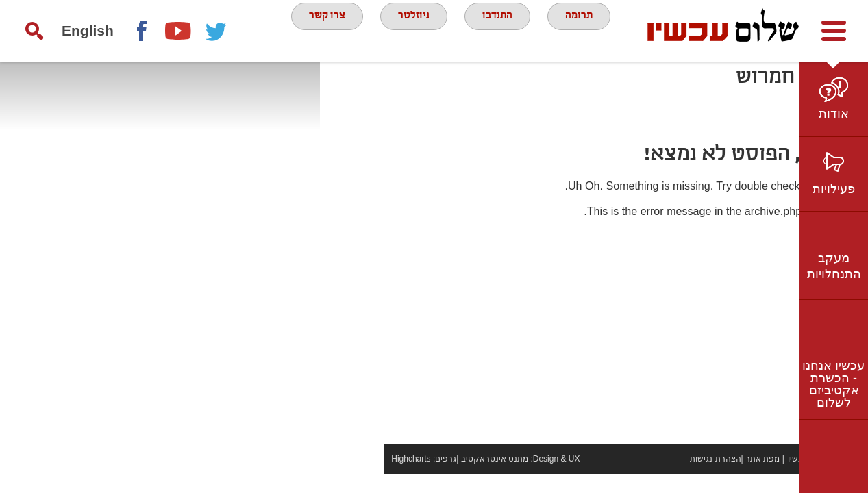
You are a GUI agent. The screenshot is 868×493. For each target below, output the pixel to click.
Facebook (141, 31)
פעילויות (834, 189)
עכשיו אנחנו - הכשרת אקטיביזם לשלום (833, 384)
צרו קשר (315, 30)
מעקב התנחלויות (834, 266)
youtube (179, 31)
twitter (216, 31)
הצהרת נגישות (651, 478)
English (88, 30)
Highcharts (346, 478)
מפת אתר (698, 478)
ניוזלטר (410, 30)
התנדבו (502, 30)
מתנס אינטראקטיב (430, 478)
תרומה (591, 30)
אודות (834, 114)
